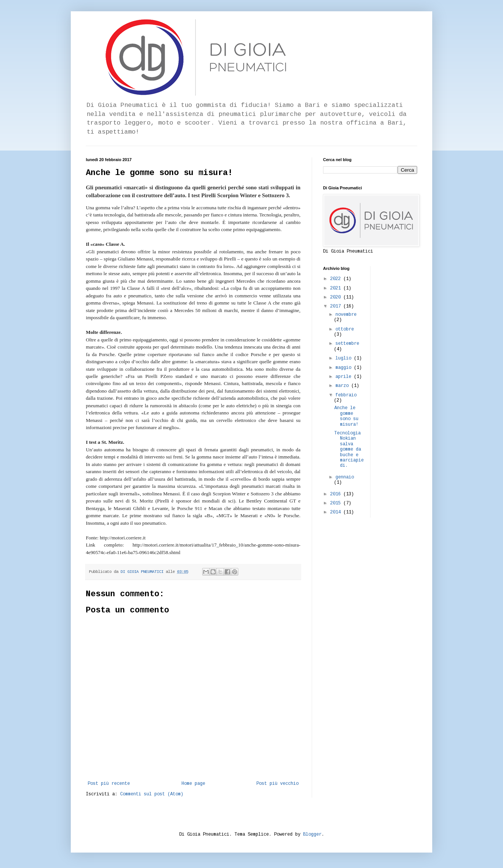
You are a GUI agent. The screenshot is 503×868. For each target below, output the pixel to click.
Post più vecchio (277, 784)
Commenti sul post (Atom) (152, 794)
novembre (346, 315)
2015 (337, 503)
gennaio (345, 477)
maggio (345, 368)
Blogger (312, 834)
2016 (337, 494)
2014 (337, 512)
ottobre (345, 329)
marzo (343, 386)
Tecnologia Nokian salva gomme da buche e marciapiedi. (349, 449)
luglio (345, 358)
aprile (345, 377)
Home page (193, 784)
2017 (337, 306)
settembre (347, 344)
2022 (337, 279)
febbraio (346, 395)
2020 (337, 297)
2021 (337, 288)
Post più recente (109, 784)
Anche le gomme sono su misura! (346, 416)
